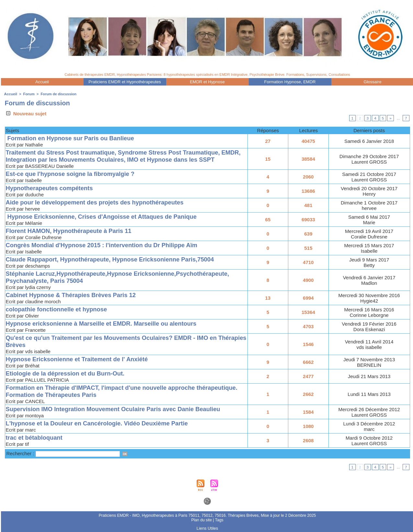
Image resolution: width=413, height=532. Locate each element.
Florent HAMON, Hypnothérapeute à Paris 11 (71, 231)
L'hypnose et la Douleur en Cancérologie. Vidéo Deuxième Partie (100, 423)
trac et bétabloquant (35, 438)
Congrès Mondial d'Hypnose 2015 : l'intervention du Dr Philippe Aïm (105, 245)
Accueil (42, 82)
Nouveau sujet (26, 114)
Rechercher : (21, 453)
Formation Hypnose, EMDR (290, 82)
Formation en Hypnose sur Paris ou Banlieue (72, 138)
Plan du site (202, 520)
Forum (28, 94)
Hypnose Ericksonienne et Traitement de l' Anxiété (80, 359)
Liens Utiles (207, 528)
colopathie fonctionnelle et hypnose (58, 309)
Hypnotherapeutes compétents (51, 188)
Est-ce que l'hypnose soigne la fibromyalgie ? (73, 174)
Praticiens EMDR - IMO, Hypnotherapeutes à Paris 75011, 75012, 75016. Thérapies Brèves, (180, 515)
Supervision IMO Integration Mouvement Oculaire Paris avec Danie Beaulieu (117, 409)
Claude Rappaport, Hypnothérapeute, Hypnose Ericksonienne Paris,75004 (114, 259)
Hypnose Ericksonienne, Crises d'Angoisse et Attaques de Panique (105, 217)
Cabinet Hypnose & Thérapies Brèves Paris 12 (73, 295)
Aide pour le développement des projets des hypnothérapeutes (98, 202)
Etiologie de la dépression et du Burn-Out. (67, 373)
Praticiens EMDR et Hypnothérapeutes (125, 82)
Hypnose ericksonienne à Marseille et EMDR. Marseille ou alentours (105, 324)
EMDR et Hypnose (207, 82)
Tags (219, 520)
